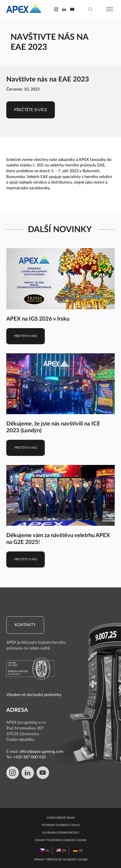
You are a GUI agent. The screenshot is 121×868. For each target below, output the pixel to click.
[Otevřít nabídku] (110, 9)
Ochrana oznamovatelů (61, 833)
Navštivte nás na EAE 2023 (48, 79)
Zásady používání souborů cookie (61, 840)
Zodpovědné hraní (60, 818)
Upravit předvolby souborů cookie (61, 860)
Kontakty (25, 625)
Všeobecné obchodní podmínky (34, 695)
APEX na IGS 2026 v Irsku (38, 319)
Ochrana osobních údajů (61, 825)
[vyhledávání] (90, 9)
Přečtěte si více (31, 110)
